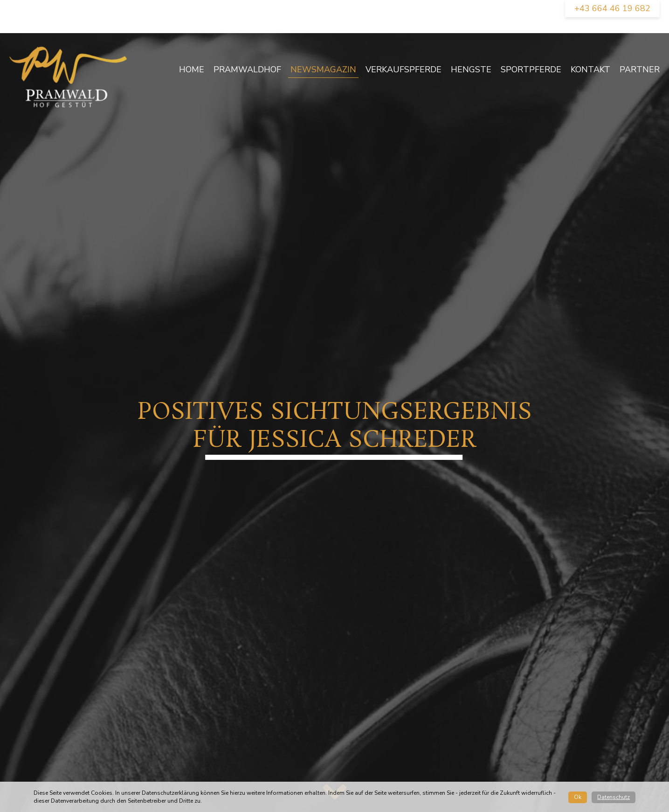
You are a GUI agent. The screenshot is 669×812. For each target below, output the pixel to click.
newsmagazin (323, 69)
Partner (640, 69)
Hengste (471, 69)
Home (192, 69)
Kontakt (590, 69)
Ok (578, 797)
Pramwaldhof (247, 69)
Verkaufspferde (403, 69)
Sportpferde (531, 69)
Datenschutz (614, 797)
